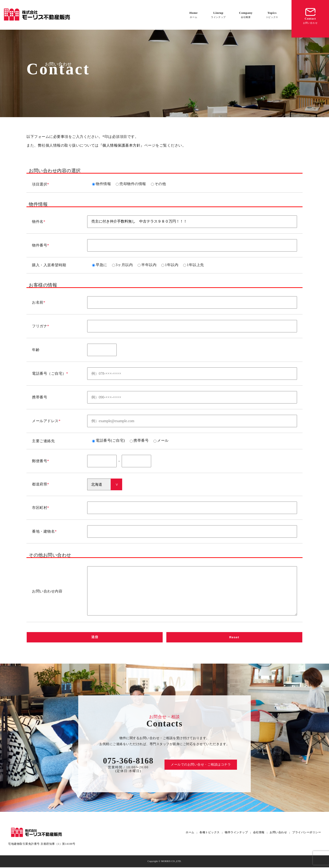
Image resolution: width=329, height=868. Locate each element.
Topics (272, 15)
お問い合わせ (278, 833)
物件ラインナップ (236, 833)
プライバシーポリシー (307, 833)
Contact (310, 16)
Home (193, 15)
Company (246, 15)
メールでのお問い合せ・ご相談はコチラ (201, 765)
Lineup (218, 15)
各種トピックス (210, 833)
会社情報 (259, 833)
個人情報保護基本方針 (121, 145)
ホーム (190, 833)
